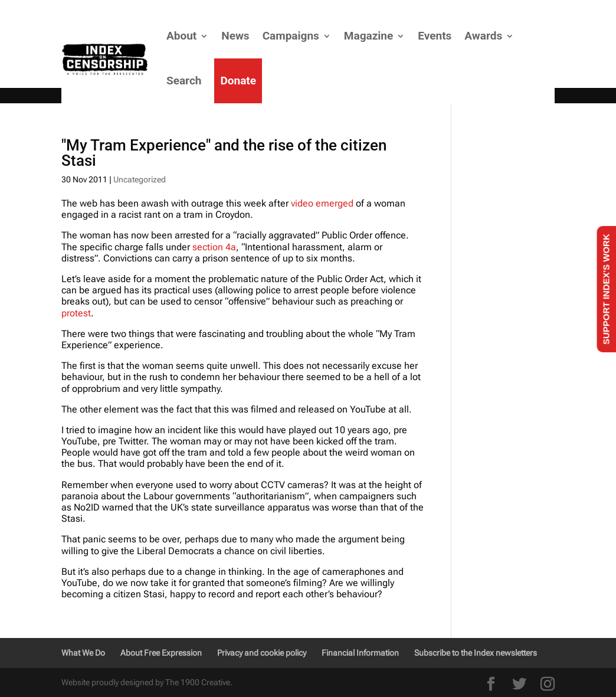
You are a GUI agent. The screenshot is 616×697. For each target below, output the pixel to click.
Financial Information (360, 653)
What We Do (83, 653)
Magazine (368, 36)
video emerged (322, 203)
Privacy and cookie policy (262, 653)
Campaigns (291, 36)
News (235, 36)
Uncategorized (140, 179)
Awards (483, 36)
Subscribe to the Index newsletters (476, 653)
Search (184, 81)
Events (435, 36)
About (181, 36)
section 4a (214, 247)
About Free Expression (161, 653)
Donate (238, 81)
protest (76, 313)
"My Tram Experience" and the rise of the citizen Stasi (224, 153)
